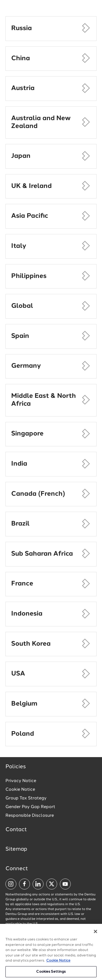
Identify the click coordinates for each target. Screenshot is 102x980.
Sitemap (16, 849)
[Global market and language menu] (55, 10)
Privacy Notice (21, 781)
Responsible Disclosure (30, 816)
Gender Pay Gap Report (30, 807)
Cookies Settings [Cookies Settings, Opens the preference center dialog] (51, 974)
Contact (16, 830)
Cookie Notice (20, 790)
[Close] (95, 934)
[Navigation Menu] (92, 10)
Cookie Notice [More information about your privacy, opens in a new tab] (58, 963)
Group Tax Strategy (26, 798)
